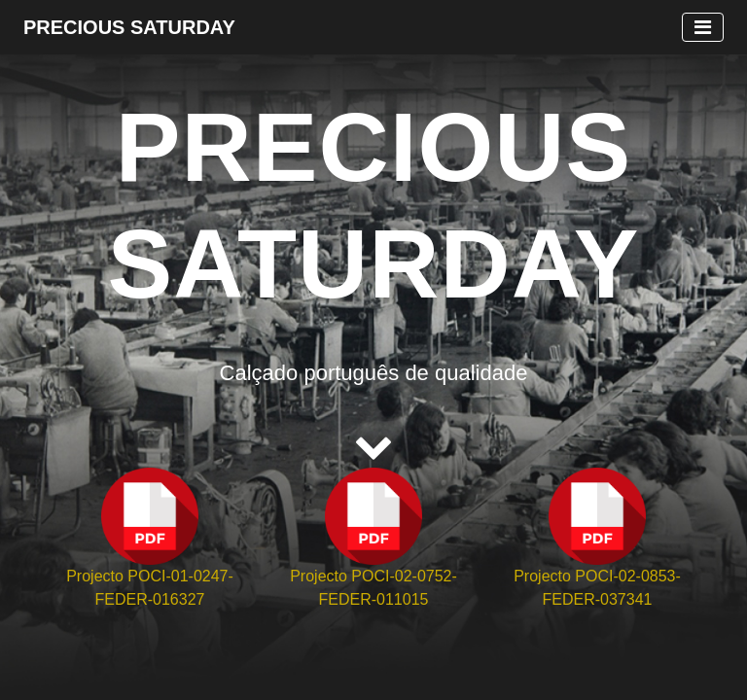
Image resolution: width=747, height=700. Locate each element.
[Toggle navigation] (703, 27)
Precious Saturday (129, 27)
